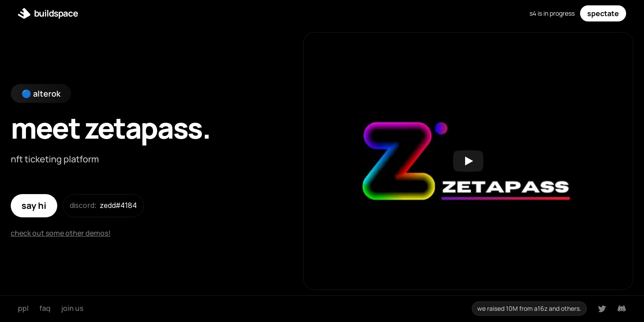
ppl (23, 308)
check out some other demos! (61, 233)
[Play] (468, 161)
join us (72, 308)
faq (45, 308)
